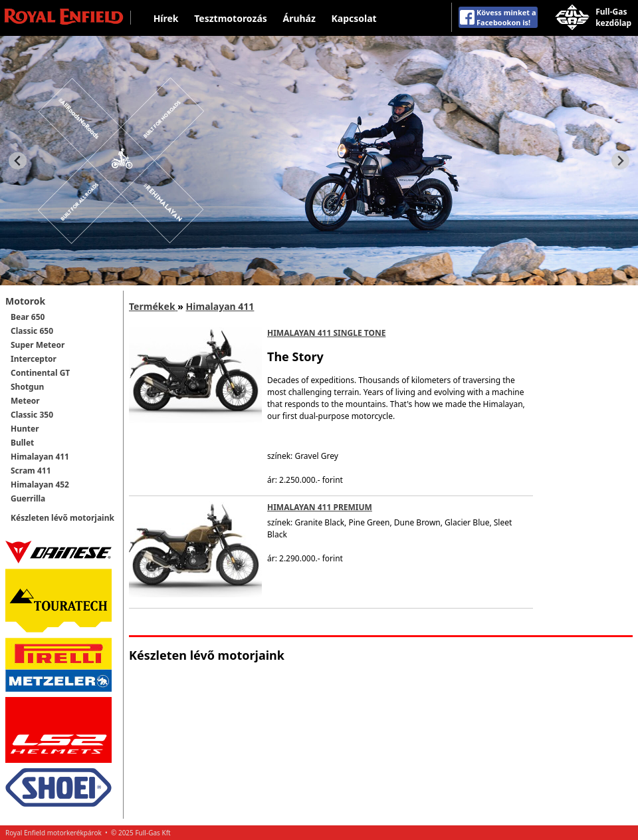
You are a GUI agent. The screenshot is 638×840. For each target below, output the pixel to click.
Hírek (166, 18)
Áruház (299, 18)
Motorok (25, 301)
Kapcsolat (354, 18)
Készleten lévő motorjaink (62, 518)
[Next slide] (620, 161)
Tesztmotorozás (231, 18)
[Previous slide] (18, 161)
